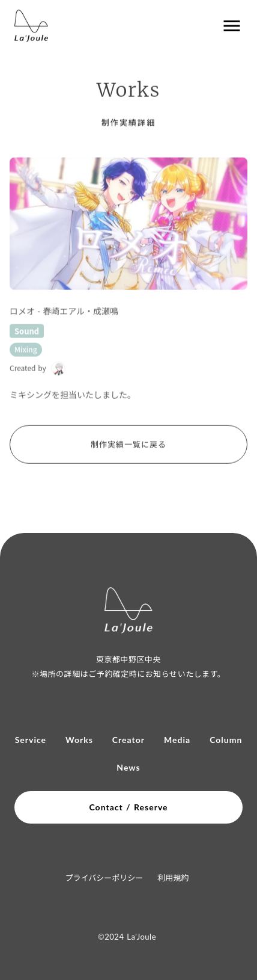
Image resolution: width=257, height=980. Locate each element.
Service (31, 740)
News (128, 768)
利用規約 (173, 877)
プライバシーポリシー (104, 877)
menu (232, 26)
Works (79, 740)
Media (177, 740)
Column (226, 740)
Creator (128, 740)
